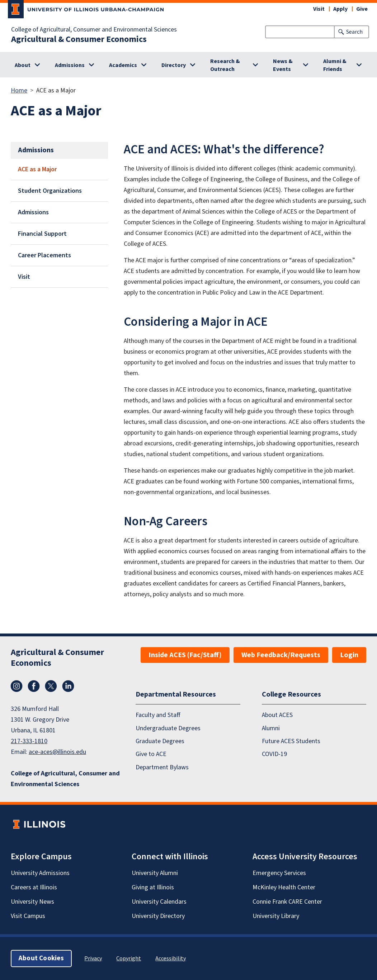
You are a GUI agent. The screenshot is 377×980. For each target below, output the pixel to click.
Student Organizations (50, 191)
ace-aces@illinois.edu (57, 752)
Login (349, 655)
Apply (340, 9)
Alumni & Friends (335, 65)
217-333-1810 (29, 741)
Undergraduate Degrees (168, 728)
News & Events (283, 65)
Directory (174, 65)
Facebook (34, 686)
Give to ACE (151, 754)
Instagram (17, 686)
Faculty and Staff (158, 715)
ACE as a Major (37, 169)
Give (362, 9)
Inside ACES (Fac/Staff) (185, 655)
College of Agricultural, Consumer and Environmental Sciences (94, 30)
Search (354, 32)
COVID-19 (274, 754)
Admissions (70, 65)
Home (19, 90)
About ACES (277, 715)
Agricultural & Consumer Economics (79, 39)
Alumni (271, 728)
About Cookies (41, 958)
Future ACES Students (291, 741)
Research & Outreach (225, 65)
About (23, 65)
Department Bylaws (162, 767)
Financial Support (42, 234)
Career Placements (44, 255)
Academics (123, 65)
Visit (319, 9)
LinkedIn (68, 686)
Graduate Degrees (160, 741)
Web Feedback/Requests (281, 655)
